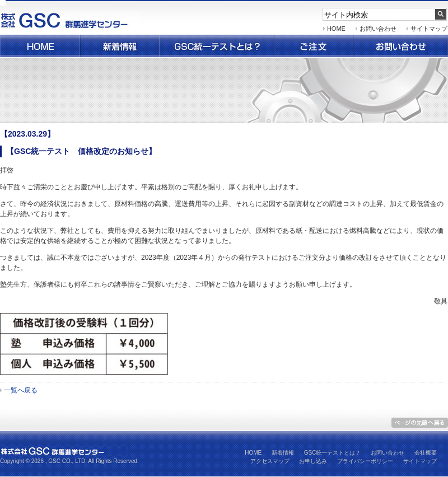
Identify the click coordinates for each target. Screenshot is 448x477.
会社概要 (426, 453)
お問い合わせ (401, 46)
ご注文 (314, 46)
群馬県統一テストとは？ (217, 46)
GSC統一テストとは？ (333, 453)
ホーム (40, 46)
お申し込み (313, 461)
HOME (336, 29)
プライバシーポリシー (365, 461)
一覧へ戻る (21, 390)
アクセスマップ (270, 461)
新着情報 (120, 46)
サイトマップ (429, 29)
